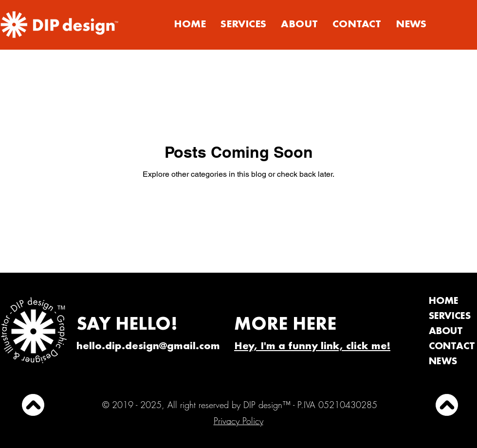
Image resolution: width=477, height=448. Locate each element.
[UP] (33, 405)
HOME (444, 302)
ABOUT (446, 332)
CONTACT (452, 347)
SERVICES (450, 317)
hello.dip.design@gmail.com (148, 347)
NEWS (443, 362)
